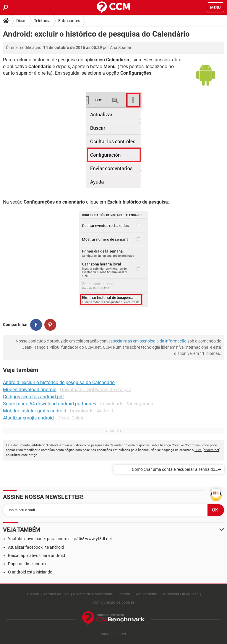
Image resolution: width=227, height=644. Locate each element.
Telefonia (42, 21)
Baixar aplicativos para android (37, 555)
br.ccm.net (211, 450)
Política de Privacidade (93, 594)
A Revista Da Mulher (180, 594)
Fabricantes (69, 21)
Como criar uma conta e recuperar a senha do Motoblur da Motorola (174, 470)
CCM (198, 450)
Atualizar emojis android (28, 418)
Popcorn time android (28, 564)
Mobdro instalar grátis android (35, 411)
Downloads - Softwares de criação (96, 390)
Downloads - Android (91, 411)
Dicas (21, 21)
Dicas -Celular (72, 418)
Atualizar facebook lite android (36, 547)
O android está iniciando (30, 572)
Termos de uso (56, 594)
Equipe (33, 594)
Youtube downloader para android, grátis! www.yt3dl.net (60, 539)
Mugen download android (30, 390)
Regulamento (146, 594)
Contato (124, 594)
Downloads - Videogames (126, 404)
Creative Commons (186, 445)
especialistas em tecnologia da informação (147, 341)
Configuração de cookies (113, 602)
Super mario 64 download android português (50, 404)
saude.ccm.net (114, 634)
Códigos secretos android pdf (34, 397)
